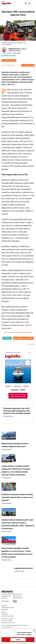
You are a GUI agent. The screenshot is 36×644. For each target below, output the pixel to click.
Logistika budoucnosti (23, 568)
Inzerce (4, 625)
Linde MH (8, 45)
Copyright (4, 594)
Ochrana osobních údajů (8, 623)
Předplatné (5, 609)
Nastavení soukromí (7, 621)
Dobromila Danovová (22, 625)
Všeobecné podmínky (8, 616)
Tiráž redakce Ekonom (8, 607)
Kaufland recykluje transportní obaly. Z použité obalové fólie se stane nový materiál (17, 497)
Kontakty (4, 606)
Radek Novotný (14, 49)
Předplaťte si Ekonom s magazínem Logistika (18, 396)
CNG (3, 65)
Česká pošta (10, 65)
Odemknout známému (25, 338)
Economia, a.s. (19, 594)
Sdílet (8, 338)
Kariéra (4, 612)
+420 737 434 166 (7, 627)
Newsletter (5, 614)
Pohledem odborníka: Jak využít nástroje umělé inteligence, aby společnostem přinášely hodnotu (17, 411)
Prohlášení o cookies (7, 619)
